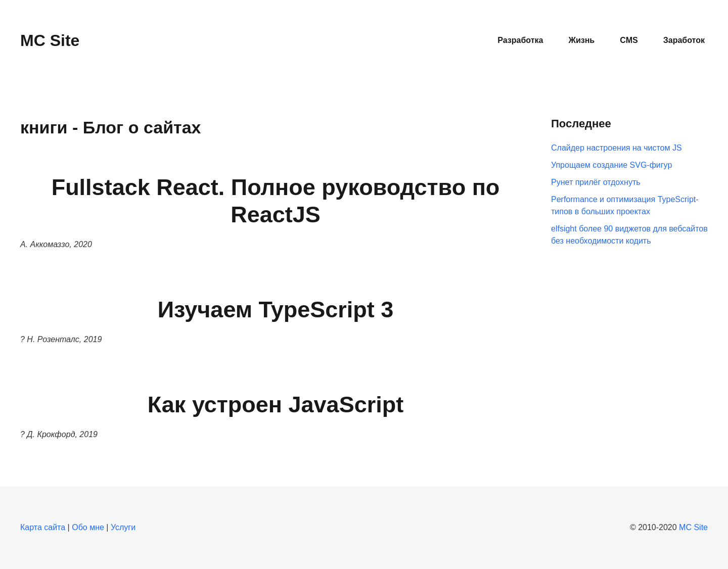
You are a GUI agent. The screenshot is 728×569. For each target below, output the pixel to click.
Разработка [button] (520, 40)
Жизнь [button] (581, 40)
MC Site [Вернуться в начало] (50, 40)
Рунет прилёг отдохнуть (596, 182)
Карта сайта (43, 527)
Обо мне (88, 527)
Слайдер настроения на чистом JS (617, 148)
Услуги (123, 527)
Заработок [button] (684, 40)
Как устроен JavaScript (276, 405)
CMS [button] (629, 40)
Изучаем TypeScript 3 (276, 310)
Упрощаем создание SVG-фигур (611, 165)
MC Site (693, 527)
